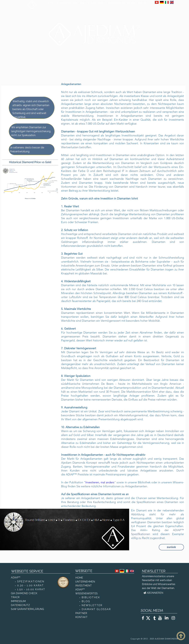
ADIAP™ (102, 3)
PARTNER (131, 3)
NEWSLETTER (92, 605)
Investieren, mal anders (100, 483)
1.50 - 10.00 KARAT (31, 589)
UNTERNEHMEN (63, 3)
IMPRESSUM (18, 601)
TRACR (15, 597)
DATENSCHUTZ (20, 605)
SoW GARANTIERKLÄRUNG (27, 609)
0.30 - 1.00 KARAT (30, 585)
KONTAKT (143, 3)
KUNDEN (92, 3)
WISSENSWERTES (116, 3)
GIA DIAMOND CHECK (24, 593)
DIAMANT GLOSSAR (96, 609)
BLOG (86, 601)
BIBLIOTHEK (91, 597)
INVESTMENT (79, 3)
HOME (51, 3)
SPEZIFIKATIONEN (31, 581)
